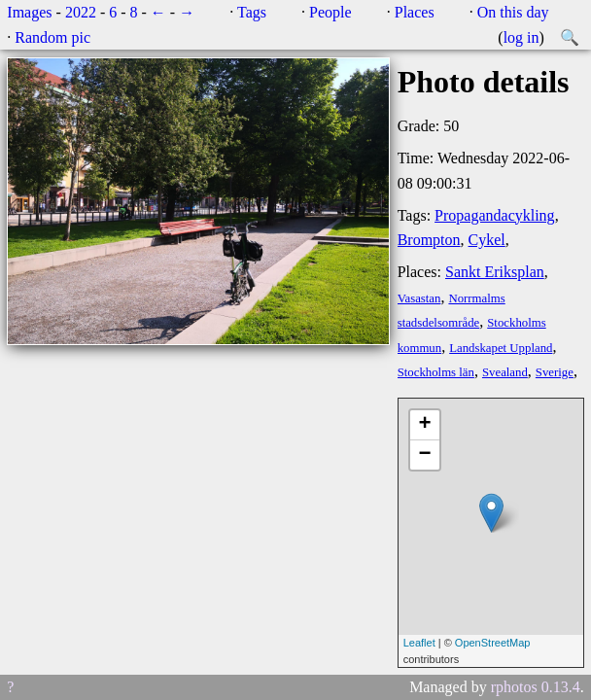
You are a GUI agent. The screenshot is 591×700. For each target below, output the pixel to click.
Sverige (555, 372)
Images (29, 12)
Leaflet (419, 643)
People (330, 12)
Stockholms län (436, 372)
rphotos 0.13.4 (536, 687)
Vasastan (419, 298)
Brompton (429, 240)
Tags (252, 12)
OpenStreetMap (493, 643)
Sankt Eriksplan (495, 272)
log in (521, 37)
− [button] (425, 455)
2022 (81, 12)
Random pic (52, 37)
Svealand (505, 372)
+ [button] (425, 425)
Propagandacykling (495, 215)
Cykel (487, 240)
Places (415, 12)
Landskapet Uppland (501, 348)
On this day (513, 12)
